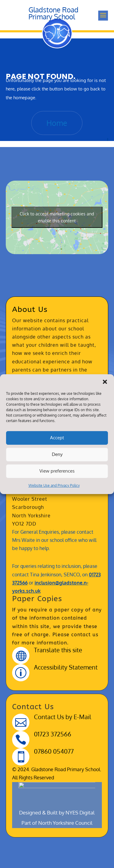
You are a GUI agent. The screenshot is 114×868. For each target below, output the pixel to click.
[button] (105, 382)
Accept (57, 438)
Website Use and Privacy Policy (54, 485)
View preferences (57, 471)
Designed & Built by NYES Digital (57, 703)
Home (57, 123)
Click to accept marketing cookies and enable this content (57, 217)
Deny (57, 454)
